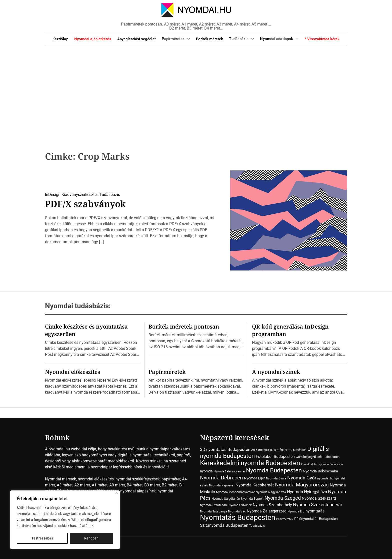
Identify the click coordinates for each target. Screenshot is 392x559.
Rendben (91, 538)
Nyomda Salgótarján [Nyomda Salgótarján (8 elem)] (226, 499)
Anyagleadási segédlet (136, 39)
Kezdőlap (60, 39)
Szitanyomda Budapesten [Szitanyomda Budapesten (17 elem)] (224, 525)
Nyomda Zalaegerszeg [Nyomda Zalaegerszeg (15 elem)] (267, 511)
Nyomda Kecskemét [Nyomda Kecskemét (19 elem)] (255, 485)
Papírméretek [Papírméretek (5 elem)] (285, 519)
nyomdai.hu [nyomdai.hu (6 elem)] (325, 478)
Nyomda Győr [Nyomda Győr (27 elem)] (302, 478)
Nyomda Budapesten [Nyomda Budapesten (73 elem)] (274, 470)
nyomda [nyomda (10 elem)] (206, 471)
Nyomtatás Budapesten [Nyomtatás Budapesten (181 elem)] (238, 517)
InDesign (53, 195)
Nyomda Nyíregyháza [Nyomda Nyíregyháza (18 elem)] (307, 492)
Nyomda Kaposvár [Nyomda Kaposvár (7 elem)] (222, 485)
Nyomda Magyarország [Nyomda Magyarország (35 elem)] (302, 485)
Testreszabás (42, 538)
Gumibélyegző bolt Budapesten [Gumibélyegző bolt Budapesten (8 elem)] (318, 457)
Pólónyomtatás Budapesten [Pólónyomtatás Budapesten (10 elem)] (316, 519)
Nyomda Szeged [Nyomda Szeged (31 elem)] (283, 498)
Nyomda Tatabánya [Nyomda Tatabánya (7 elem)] (213, 511)
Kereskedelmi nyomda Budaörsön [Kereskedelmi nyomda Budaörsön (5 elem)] (322, 464)
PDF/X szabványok (86, 204)
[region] (65, 520)
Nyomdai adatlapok (279, 39)
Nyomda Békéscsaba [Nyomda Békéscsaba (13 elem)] (320, 471)
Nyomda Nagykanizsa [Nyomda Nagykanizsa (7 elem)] (271, 492)
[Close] (117, 493)
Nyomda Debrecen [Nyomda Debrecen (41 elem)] (221, 478)
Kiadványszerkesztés (80, 195)
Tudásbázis (241, 39)
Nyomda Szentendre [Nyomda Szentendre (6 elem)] (214, 505)
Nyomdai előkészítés (72, 372)
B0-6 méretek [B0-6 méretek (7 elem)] (279, 450)
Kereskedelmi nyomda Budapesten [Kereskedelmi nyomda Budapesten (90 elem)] (250, 463)
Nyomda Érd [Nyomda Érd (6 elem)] (296, 511)
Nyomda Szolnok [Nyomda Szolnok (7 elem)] (240, 505)
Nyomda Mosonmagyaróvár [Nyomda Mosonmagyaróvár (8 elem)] (235, 492)
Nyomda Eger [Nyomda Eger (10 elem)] (254, 478)
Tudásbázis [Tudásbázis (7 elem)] (257, 526)
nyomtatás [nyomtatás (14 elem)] (315, 511)
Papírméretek (176, 39)
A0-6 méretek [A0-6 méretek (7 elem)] (260, 450)
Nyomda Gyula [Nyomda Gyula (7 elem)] (276, 478)
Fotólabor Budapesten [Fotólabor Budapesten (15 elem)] (275, 457)
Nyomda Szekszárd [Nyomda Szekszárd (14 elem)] (319, 498)
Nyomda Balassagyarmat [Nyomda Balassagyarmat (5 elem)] (229, 472)
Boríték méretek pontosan (184, 326)
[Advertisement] (196, 90)
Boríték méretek (210, 39)
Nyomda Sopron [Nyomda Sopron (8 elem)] (252, 499)
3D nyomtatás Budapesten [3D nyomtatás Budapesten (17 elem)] (225, 449)
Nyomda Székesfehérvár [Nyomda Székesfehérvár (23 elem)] (318, 505)
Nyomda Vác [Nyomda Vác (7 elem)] (237, 511)
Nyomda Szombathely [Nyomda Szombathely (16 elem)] (272, 505)
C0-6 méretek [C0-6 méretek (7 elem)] (297, 450)
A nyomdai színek (276, 372)
